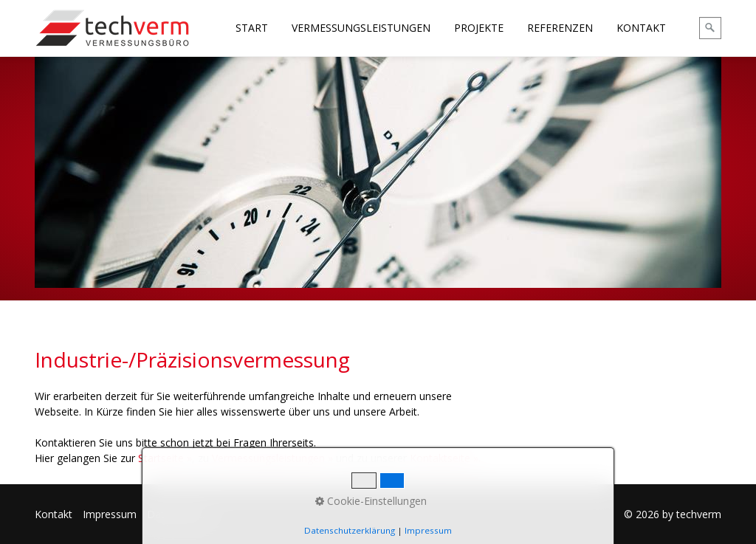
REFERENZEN (560, 28)
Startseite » (165, 458)
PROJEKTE (479, 28)
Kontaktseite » (444, 458)
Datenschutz (177, 514)
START (252, 28)
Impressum (110, 514)
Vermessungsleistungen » (272, 458)
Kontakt (54, 514)
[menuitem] (252, 28)
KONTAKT (641, 28)
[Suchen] (710, 28)
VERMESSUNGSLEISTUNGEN (361, 28)
